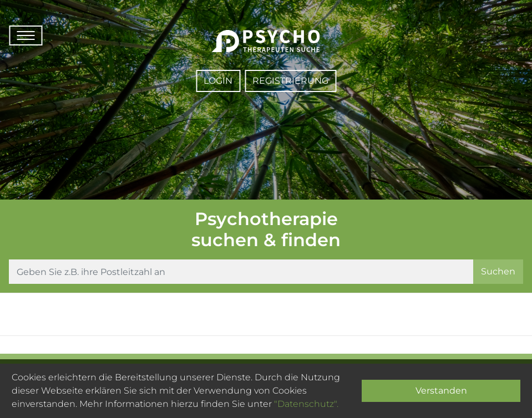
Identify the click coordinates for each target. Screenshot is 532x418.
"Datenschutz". (306, 404)
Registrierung (290, 81)
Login (218, 81)
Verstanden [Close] (441, 391)
